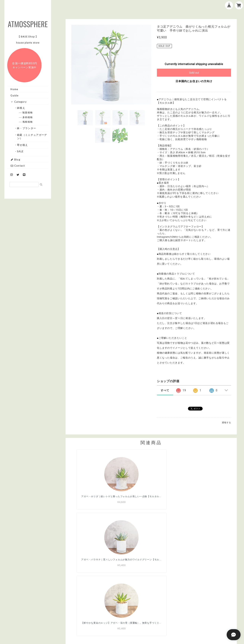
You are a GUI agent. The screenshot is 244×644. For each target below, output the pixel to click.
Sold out (194, 73)
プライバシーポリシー (130, 622)
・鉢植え (21, 108)
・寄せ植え (23, 145)
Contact (18, 166)
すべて (165, 390)
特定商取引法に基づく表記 (163, 622)
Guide (14, 95)
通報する (226, 423)
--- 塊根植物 (28, 122)
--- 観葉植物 (28, 112)
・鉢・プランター (27, 128)
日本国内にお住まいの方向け (194, 81)
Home (14, 89)
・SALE (20, 151)
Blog (15, 160)
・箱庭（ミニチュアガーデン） (32, 137)
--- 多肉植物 (28, 117)
